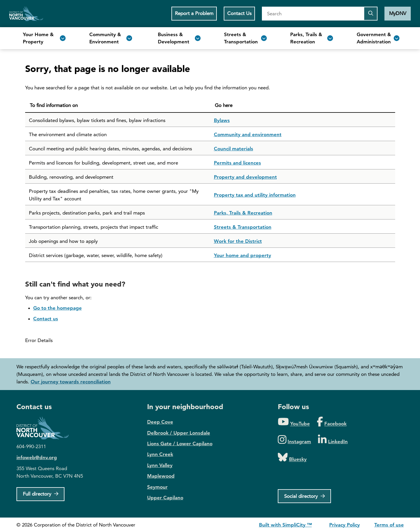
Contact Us (239, 13)
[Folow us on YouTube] (294, 422)
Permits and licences (237, 163)
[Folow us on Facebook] (332, 422)
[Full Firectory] (41, 494)
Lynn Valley (160, 465)
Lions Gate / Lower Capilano (180, 444)
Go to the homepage (58, 308)
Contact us (46, 319)
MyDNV (398, 13)
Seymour (157, 487)
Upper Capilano (165, 498)
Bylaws (222, 120)
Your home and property (243, 255)
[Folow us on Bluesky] (292, 458)
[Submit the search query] (371, 14)
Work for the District (238, 241)
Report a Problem (194, 13)
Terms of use (389, 525)
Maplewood (161, 476)
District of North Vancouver (45, 428)
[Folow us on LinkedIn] (333, 440)
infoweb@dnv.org (37, 457)
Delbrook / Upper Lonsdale (179, 433)
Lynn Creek (160, 454)
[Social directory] (305, 496)
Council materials (234, 149)
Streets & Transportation (243, 227)
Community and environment (248, 134)
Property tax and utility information (255, 195)
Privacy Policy (345, 525)
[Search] (313, 14)
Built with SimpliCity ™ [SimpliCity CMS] (285, 525)
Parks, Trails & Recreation (243, 213)
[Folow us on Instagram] (295, 440)
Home (26, 14)
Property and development (245, 177)
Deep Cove (160, 422)
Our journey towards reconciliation (71, 382)
